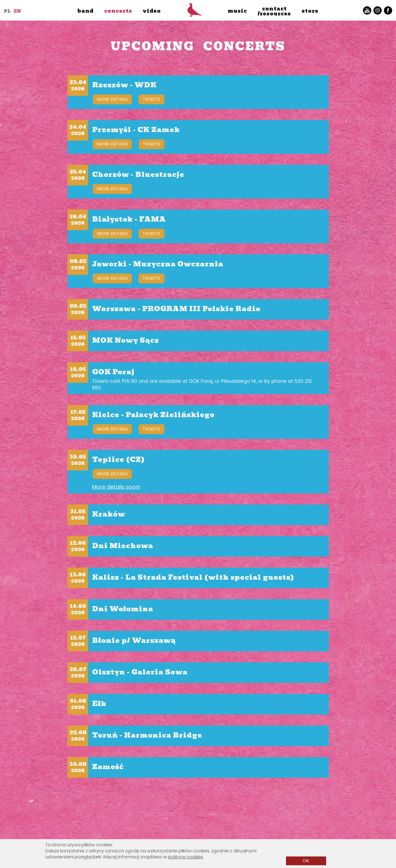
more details (112, 99)
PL (7, 11)
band (85, 11)
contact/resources (274, 11)
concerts (118, 11)
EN (17, 11)
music (237, 11)
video (152, 11)
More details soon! (116, 487)
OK (306, 861)
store (310, 11)
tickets (152, 99)
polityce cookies (185, 857)
